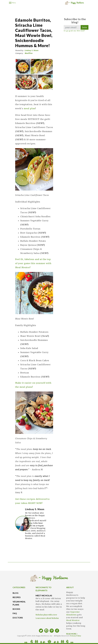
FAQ (15, 613)
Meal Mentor (73, 620)
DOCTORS (18, 618)
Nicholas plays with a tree (46, 615)
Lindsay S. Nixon (32, 50)
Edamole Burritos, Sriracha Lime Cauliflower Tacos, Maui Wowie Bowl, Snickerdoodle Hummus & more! (34, 33)
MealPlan (29, 53)
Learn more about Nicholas (47, 618)
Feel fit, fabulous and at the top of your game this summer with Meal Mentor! (33, 263)
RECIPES (17, 597)
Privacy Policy (76, 636)
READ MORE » (72, 634)
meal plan (29, 108)
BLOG (16, 593)
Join (85, 27)
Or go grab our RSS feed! (74, 31)
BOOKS (16, 609)
